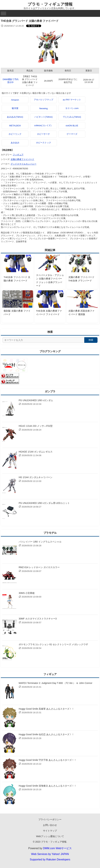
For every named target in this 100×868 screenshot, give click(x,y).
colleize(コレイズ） (44, 125)
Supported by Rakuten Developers (50, 859)
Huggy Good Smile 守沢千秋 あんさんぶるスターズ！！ (48, 760)
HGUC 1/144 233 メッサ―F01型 (36, 426)
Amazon (15, 100)
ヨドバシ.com (72, 108)
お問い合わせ (50, 825)
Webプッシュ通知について (50, 836)
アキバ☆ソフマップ (44, 100)
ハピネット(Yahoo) (43, 117)
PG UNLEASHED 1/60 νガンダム (36, 400)
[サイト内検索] (43, 340)
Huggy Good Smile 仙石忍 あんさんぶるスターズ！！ (46, 734)
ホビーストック (44, 143)
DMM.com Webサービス (57, 848)
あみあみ (15, 143)
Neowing (44, 108)
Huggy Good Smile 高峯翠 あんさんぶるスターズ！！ (46, 709)
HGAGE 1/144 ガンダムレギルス (36, 452)
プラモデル (50, 533)
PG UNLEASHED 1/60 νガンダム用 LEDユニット (44, 503)
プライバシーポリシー (50, 819)
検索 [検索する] (91, 340)
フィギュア (18, 155)
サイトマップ (50, 831)
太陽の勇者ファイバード (22, 159)
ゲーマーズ (72, 134)
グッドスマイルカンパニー (23, 164)
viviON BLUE (72, 126)
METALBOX (15, 126)
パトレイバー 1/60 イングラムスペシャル (40, 542)
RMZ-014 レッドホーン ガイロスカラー (39, 567)
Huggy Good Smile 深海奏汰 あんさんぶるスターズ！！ (48, 786)
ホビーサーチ (43, 134)
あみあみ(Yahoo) (15, 117)
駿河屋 (15, 108)
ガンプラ (50, 391)
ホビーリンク (15, 134)
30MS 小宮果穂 (27, 593)
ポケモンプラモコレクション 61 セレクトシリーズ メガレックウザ (53, 644)
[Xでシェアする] (34, 26)
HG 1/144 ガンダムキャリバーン (36, 477)
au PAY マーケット (72, 100)
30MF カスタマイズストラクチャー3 (38, 619)
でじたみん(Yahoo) (72, 117)
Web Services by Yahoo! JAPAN (50, 854)
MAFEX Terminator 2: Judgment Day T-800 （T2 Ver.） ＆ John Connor (55, 683)
